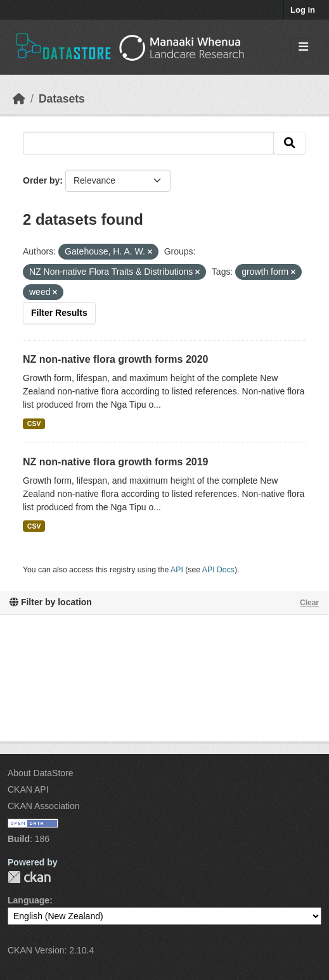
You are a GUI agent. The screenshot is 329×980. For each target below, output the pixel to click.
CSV (34, 424)
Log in (303, 10)
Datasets (62, 99)
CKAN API (28, 789)
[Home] (19, 99)
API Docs (218, 570)
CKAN (29, 877)
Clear (309, 603)
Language (29, 900)
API (177, 570)
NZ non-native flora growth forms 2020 (115, 359)
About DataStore (41, 773)
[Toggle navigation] (303, 47)
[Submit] (290, 143)
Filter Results (59, 313)
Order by (41, 180)
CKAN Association (44, 806)
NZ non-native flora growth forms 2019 (115, 462)
